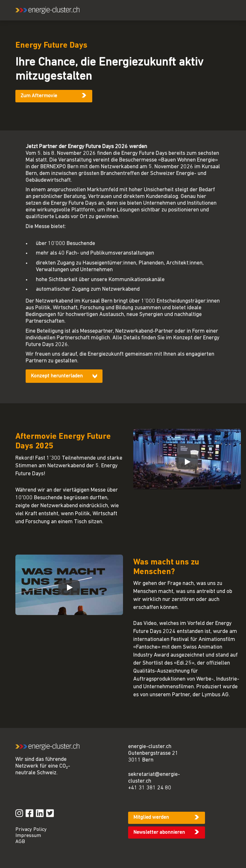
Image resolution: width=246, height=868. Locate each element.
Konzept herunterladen (57, 376)
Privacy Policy (31, 830)
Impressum (28, 836)
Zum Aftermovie (39, 96)
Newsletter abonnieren (159, 832)
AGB (20, 842)
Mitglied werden (151, 817)
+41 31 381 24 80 (150, 788)
